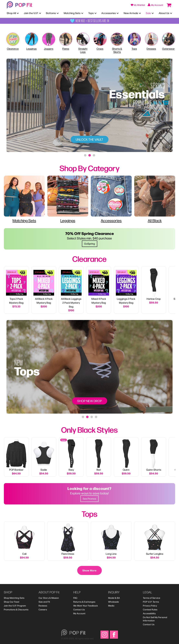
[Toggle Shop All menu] (18, 13)
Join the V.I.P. (31, 13)
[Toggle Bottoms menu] (58, 13)
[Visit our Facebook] (114, 635)
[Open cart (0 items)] (169, 5)
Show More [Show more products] (89, 570)
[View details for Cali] (24, 541)
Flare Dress (68, 554)
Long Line (111, 554)
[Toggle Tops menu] (95, 13)
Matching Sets (72, 13)
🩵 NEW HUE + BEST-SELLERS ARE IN (90, 21)
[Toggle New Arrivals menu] (140, 13)
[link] (16, 290)
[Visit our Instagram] (105, 635)
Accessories (109, 13)
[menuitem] (14, 598)
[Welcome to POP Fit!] (19, 5)
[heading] (89, 168)
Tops (91, 13)
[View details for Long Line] (111, 541)
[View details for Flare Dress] (68, 541)
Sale (148, 13)
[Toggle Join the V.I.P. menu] (40, 13)
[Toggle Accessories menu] (118, 13)
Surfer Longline (155, 554)
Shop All (11, 13)
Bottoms (51, 13)
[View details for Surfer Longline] (155, 541)
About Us (164, 13)
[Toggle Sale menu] (153, 13)
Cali (24, 554)
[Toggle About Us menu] (171, 13)
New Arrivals (131, 13)
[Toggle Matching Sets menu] (82, 13)
